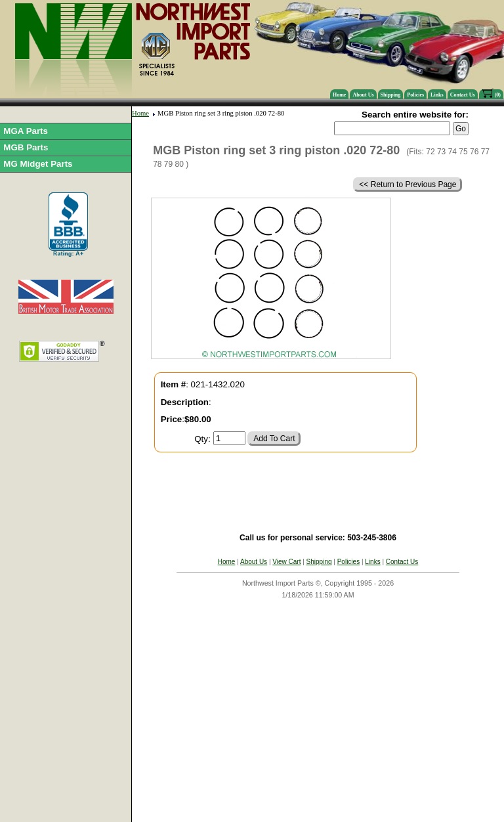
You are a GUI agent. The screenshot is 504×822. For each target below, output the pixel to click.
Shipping (391, 95)
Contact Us (463, 95)
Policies (415, 95)
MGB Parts (26, 147)
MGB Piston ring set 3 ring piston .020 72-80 (221, 113)
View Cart (286, 562)
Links (437, 95)
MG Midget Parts (38, 164)
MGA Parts (26, 131)
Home (339, 95)
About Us (363, 95)
